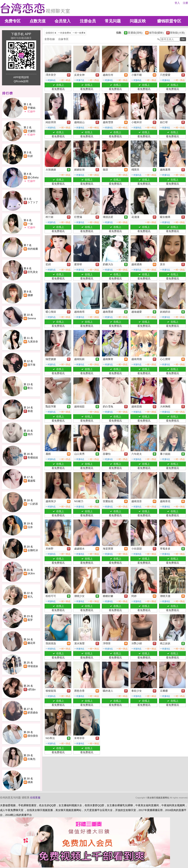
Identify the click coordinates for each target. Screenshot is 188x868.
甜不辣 (31, 365)
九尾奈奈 (33, 342)
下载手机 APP (21, 34)
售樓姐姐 (33, 457)
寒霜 (30, 411)
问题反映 (138, 21)
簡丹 (30, 434)
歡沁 (30, 388)
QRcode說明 (21, 81)
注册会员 (88, 21)
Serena (32, 318)
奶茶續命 (33, 713)
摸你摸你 (33, 736)
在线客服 (35, 798)
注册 (185, 3)
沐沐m (31, 573)
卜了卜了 (33, 202)
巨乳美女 (33, 272)
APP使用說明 (21, 77)
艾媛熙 (31, 131)
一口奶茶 (33, 504)
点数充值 (38, 21)
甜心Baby (33, 177)
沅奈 (30, 527)
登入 (177, 3)
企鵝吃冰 (33, 550)
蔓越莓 (31, 481)
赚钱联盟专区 (169, 21)
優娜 (30, 295)
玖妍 (30, 156)
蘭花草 (31, 643)
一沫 (30, 224)
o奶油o (32, 689)
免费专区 (13, 21)
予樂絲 (31, 108)
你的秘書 (33, 249)
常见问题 (113, 21)
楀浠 (30, 782)
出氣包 (31, 759)
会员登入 (63, 21)
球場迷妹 (33, 666)
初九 (30, 597)
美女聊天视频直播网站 (158, 798)
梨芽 (30, 620)
